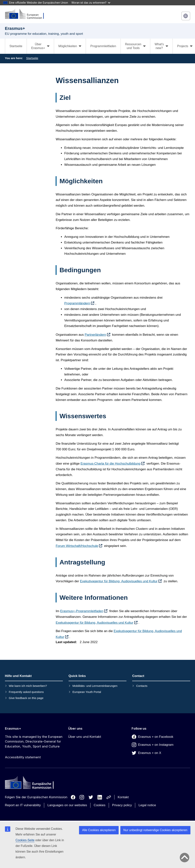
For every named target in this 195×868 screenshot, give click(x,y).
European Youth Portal (87, 692)
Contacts (142, 686)
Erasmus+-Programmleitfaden (82, 611)
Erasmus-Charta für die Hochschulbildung (111, 464)
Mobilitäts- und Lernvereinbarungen (95, 686)
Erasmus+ (13, 728)
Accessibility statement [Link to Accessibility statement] (23, 757)
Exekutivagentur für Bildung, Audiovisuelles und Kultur (119, 581)
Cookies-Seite (25, 840)
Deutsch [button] (186, 16)
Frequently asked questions (26, 692)
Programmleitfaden (103, 46)
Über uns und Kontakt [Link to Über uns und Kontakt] (85, 737)
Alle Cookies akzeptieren (99, 830)
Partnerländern (95, 335)
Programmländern (77, 303)
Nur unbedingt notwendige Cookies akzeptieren (155, 830)
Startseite (16, 46)
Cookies (99, 805)
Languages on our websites (67, 805)
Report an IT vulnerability (23, 805)
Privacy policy (122, 805)
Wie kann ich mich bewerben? (28, 686)
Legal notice (147, 805)
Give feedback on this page (26, 698)
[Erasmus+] (27, 14)
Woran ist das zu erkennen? (91, 3)
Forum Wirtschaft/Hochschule (77, 546)
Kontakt (123, 797)
